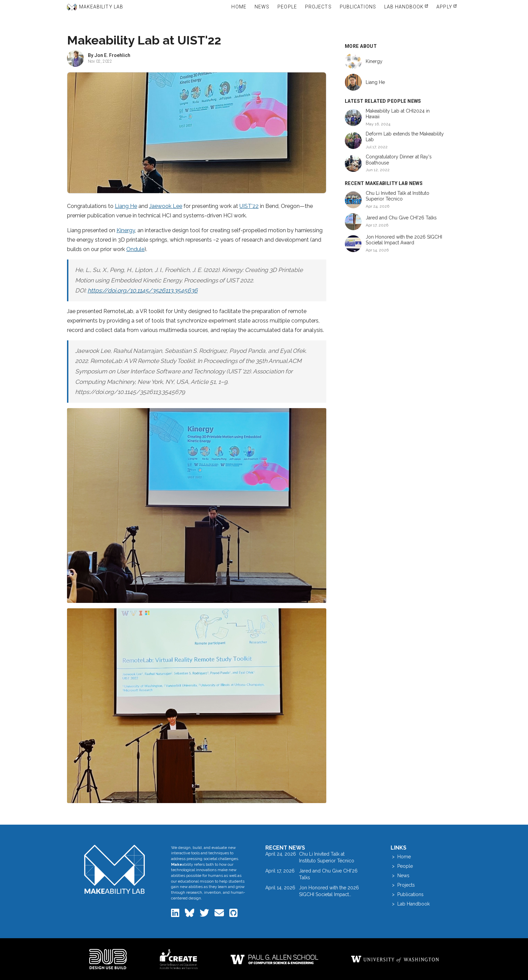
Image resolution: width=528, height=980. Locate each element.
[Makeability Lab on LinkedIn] (176, 915)
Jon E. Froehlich (112, 55)
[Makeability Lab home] (115, 869)
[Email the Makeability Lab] (220, 915)
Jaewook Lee (166, 206)
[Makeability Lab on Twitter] (205, 915)
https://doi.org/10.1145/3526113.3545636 (143, 290)
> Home (401, 857)
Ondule (135, 249)
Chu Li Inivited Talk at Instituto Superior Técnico (398, 196)
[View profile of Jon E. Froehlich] (75, 58)
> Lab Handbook (410, 904)
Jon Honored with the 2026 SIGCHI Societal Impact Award (404, 240)
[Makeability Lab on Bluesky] (190, 915)
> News (400, 876)
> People (402, 866)
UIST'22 (249, 206)
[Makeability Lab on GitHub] (234, 915)
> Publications (407, 894)
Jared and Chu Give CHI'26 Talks (401, 218)
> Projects (403, 885)
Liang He (126, 206)
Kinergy (126, 230)
